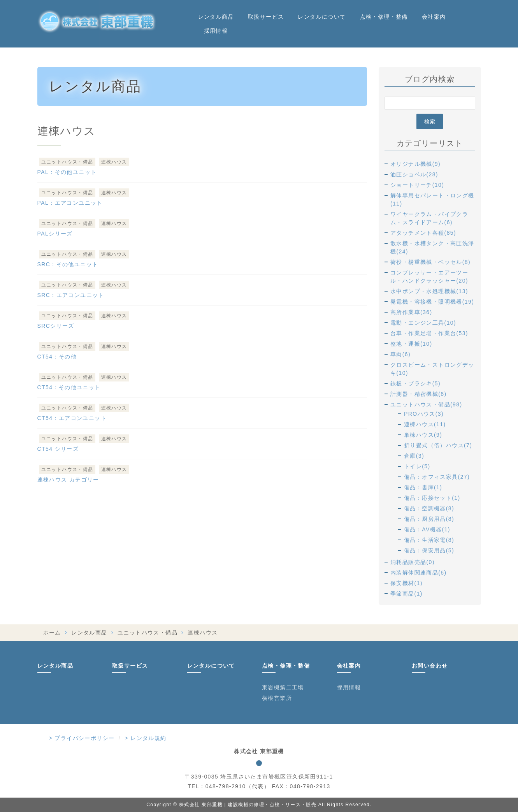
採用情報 (216, 31)
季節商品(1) (406, 594)
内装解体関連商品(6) (419, 573)
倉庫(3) (414, 456)
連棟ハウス (114, 162)
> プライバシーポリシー (82, 738)
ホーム (52, 633)
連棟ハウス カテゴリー (68, 480)
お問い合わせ (430, 666)
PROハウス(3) (424, 414)
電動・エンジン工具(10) (423, 323)
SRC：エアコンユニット (71, 295)
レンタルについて (322, 17)
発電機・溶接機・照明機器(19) (432, 302)
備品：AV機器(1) (427, 529)
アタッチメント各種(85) (423, 233)
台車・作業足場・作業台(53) (429, 333)
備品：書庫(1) (423, 487)
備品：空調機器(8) (429, 508)
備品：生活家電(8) (429, 540)
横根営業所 (277, 698)
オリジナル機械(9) (415, 164)
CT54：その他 (57, 357)
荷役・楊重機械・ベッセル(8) (430, 262)
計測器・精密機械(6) (419, 394)
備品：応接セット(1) (432, 498)
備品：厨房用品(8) (429, 519)
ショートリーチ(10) (417, 185)
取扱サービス (266, 17)
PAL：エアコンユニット (70, 203)
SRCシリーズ (56, 326)
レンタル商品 (216, 17)
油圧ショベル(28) (414, 174)
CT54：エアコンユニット (72, 418)
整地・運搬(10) (411, 344)
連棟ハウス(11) (425, 424)
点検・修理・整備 (384, 17)
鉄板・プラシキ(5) (415, 383)
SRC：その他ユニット (68, 264)
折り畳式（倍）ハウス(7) (438, 445)
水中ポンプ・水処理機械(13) (429, 291)
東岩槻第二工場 (283, 687)
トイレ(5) (417, 466)
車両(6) (400, 354)
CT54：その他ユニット (69, 387)
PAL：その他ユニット (67, 172)
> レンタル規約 (145, 738)
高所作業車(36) (411, 312)
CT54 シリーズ (58, 449)
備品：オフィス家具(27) (437, 477)
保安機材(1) (406, 583)
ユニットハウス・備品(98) (426, 404)
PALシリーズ (55, 234)
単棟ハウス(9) (423, 435)
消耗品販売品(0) (413, 562)
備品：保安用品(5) (429, 550)
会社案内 (434, 17)
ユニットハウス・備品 (67, 162)
